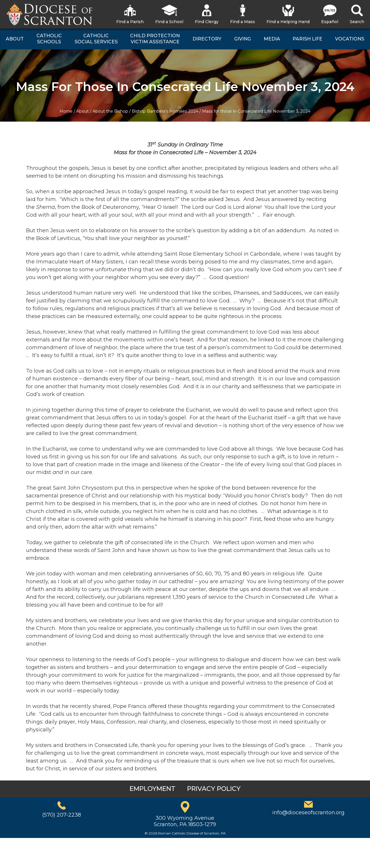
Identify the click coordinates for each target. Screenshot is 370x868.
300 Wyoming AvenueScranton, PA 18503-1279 (185, 821)
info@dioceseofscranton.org (308, 813)
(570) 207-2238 (62, 815)
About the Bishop (110, 111)
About (83, 111)
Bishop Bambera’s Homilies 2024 (165, 111)
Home (66, 111)
